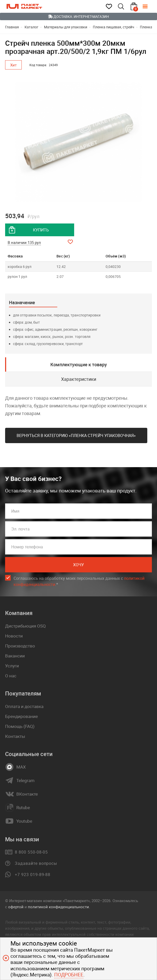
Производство (20, 646)
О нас (11, 676)
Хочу (78, 565)
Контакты (15, 736)
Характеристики (79, 379)
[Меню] (149, 6)
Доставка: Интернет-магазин (78, 16)
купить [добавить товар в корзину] (41, 230)
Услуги (12, 666)
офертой (16, 907)
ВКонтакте (27, 794)
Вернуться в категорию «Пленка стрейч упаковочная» (76, 435)
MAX (21, 767)
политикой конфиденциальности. (59, 907)
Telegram (25, 781)
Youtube (24, 821)
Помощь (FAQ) (20, 726)
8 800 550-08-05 (31, 852)
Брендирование (21, 716)
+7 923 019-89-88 (33, 875)
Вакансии (15, 656)
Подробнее (69, 975)
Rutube (23, 808)
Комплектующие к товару (79, 364)
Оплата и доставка (24, 706)
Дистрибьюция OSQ (25, 626)
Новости (14, 636)
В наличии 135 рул (24, 242)
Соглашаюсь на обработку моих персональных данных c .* (79, 581)
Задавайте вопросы (36, 863)
